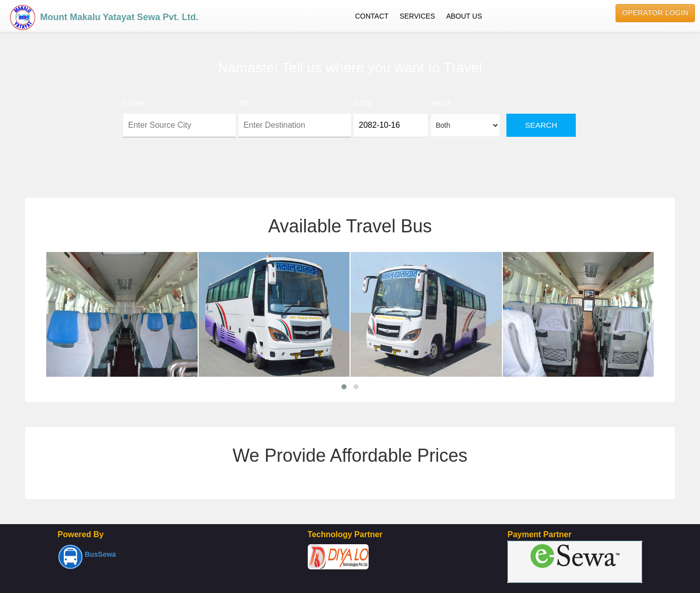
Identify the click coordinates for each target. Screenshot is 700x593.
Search (541, 125)
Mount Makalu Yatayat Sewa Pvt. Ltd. (104, 15)
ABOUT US (464, 16)
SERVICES (418, 16)
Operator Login (655, 13)
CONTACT (372, 16)
